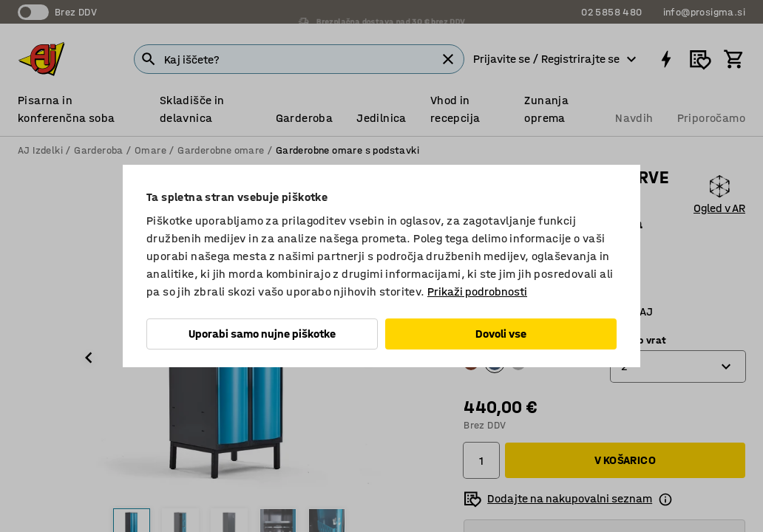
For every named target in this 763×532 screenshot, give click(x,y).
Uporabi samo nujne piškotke (262, 334)
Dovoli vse (501, 334)
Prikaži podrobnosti (477, 291)
